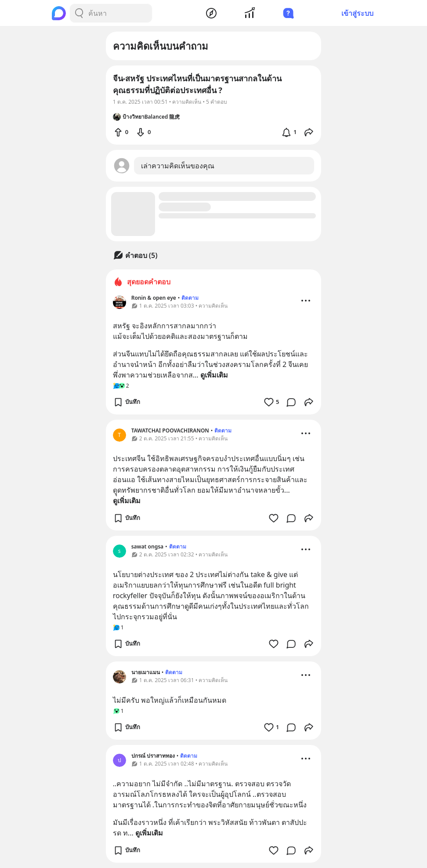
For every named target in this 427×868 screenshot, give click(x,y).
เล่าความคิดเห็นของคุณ (178, 166)
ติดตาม (190, 298)
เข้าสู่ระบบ (357, 13)
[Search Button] (79, 13)
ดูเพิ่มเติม (214, 375)
